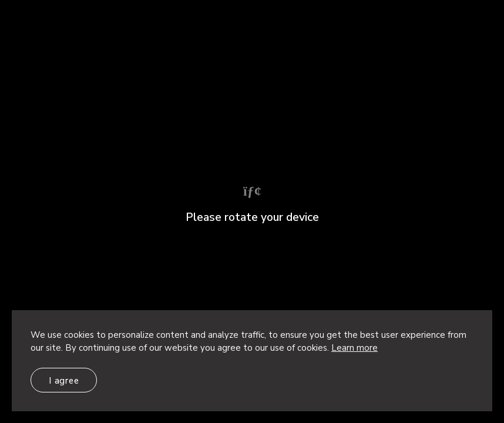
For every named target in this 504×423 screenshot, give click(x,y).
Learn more (355, 348)
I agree (64, 381)
